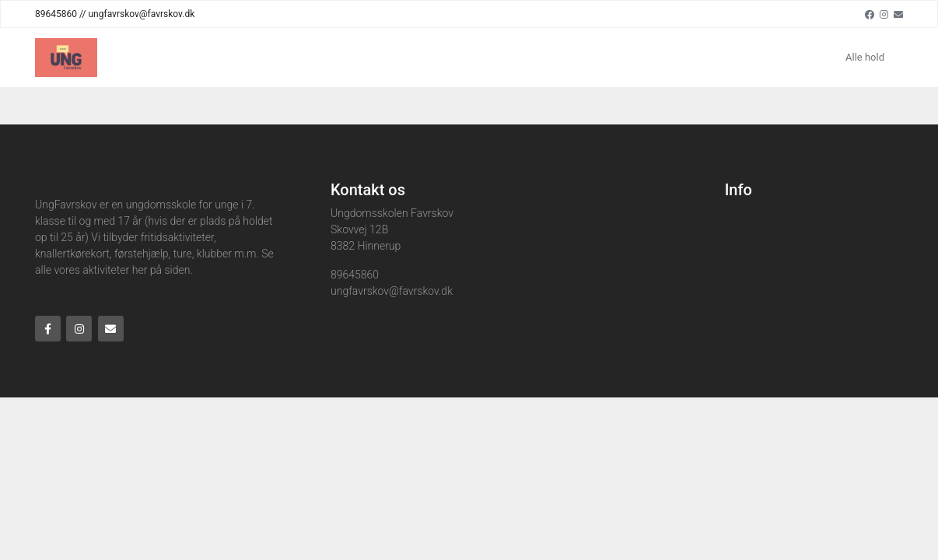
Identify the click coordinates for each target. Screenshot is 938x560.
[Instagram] (884, 14)
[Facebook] (870, 14)
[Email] (898, 14)
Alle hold (865, 57)
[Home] (66, 58)
